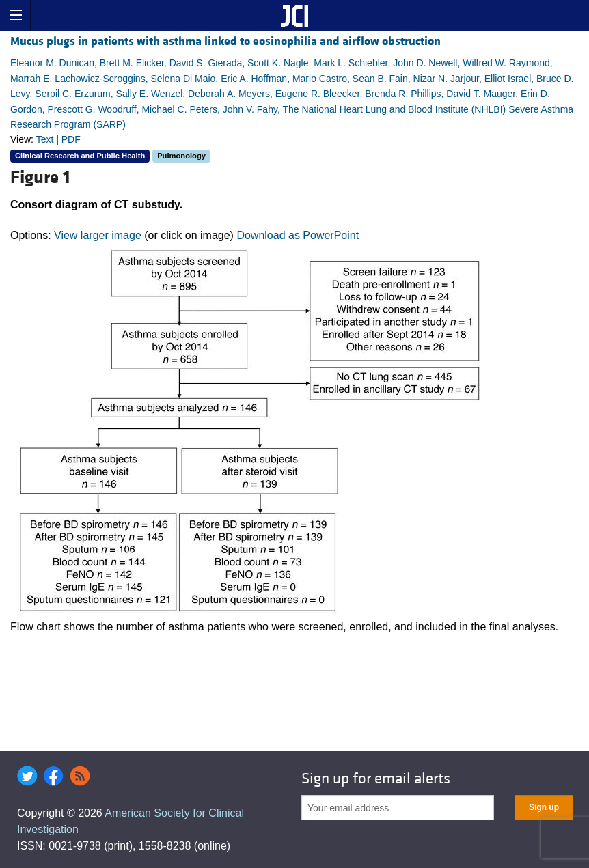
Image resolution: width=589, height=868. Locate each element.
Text (45, 139)
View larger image (98, 235)
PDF (71, 139)
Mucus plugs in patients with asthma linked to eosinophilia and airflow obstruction (225, 41)
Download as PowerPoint (298, 235)
